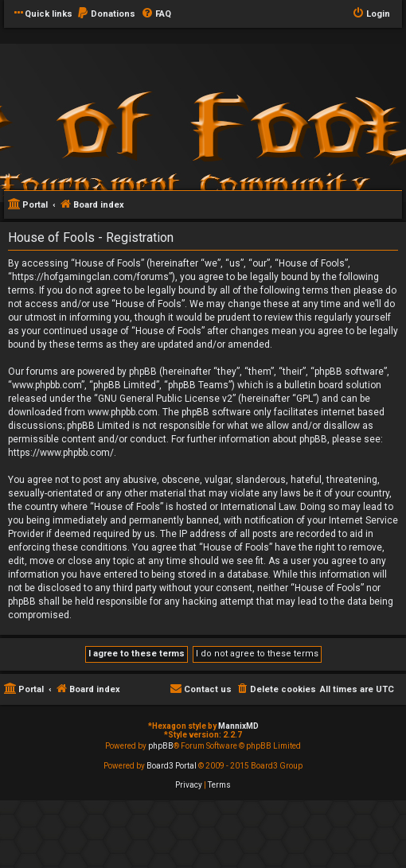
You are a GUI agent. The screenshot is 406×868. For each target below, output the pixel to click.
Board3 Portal (172, 766)
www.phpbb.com (123, 412)
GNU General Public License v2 (165, 399)
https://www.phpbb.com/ (61, 453)
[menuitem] (106, 14)
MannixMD (238, 726)
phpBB (161, 746)
